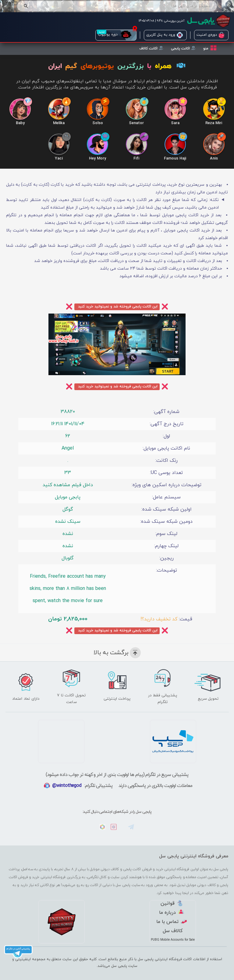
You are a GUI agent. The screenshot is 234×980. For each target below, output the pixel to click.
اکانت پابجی (183, 48)
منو (210, 48)
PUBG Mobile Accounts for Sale (173, 940)
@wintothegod (67, 786)
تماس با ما (172, 922)
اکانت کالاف (151, 48)
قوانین (172, 903)
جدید (102, 32)
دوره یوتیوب (115, 35)
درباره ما (172, 913)
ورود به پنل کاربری (165, 35)
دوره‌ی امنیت (211, 35)
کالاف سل (173, 931)
